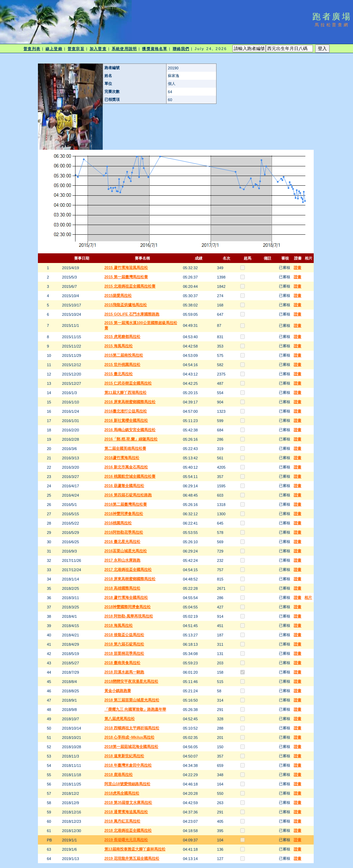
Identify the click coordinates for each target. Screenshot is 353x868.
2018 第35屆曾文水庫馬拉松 (128, 802)
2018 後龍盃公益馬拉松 (124, 635)
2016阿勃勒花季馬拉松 (124, 532)
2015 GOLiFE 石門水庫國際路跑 (132, 314)
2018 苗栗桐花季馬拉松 (124, 653)
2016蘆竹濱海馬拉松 (122, 458)
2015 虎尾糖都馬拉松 (123, 337)
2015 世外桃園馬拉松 (123, 364)
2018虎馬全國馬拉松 (122, 793)
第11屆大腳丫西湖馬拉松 (125, 392)
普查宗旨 (76, 49)
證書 (297, 267)
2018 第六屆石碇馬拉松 (124, 644)
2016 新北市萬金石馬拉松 (126, 467)
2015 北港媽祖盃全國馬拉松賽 (130, 286)
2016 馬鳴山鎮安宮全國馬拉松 (130, 430)
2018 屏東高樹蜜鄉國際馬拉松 (130, 579)
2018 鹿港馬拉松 (119, 774)
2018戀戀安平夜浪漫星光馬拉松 (131, 681)
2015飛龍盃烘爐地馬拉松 (126, 305)
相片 (308, 597)
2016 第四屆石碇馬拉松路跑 (128, 495)
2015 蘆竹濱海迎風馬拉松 (126, 267)
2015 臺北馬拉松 (119, 374)
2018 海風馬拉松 (119, 625)
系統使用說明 (124, 49)
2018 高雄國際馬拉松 (123, 588)
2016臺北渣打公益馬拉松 (126, 411)
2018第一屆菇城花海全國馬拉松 (131, 747)
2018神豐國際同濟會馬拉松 (128, 607)
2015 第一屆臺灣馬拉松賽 (126, 277)
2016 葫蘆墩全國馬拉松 (124, 486)
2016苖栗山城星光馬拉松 (126, 551)
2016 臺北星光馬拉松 (123, 542)
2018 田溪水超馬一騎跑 (124, 672)
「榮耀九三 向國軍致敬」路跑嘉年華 (135, 709)
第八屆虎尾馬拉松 (120, 719)
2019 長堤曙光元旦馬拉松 (126, 840)
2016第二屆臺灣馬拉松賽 (126, 504)
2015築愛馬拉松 (118, 295)
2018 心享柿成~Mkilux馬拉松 (129, 737)
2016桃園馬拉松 (118, 523)
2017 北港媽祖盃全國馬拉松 (128, 569)
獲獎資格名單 (155, 49)
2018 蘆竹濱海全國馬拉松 (126, 597)
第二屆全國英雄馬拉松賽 (125, 448)
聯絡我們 (181, 49)
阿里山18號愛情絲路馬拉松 (127, 784)
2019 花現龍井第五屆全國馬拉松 (132, 858)
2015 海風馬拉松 (119, 346)
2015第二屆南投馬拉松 (124, 355)
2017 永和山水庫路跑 (123, 560)
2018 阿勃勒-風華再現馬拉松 (129, 616)
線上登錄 (54, 49)
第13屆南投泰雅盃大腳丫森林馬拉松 (135, 849)
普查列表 (32, 49)
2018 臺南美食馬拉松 (123, 663)
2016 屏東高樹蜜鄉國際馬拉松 (130, 402)
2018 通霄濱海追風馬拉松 (126, 812)
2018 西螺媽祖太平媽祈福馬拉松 (132, 728)
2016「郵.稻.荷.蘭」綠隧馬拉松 (131, 439)
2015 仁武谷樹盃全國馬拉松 (128, 383)
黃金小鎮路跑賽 (118, 691)
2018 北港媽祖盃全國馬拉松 (128, 830)
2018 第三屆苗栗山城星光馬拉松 (132, 700)
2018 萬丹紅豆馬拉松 (123, 821)
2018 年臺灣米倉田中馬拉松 (128, 765)
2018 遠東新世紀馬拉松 (124, 756)
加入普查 (98, 49)
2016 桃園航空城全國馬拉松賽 (130, 476)
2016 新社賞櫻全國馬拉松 (126, 420)
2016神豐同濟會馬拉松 (124, 514)
